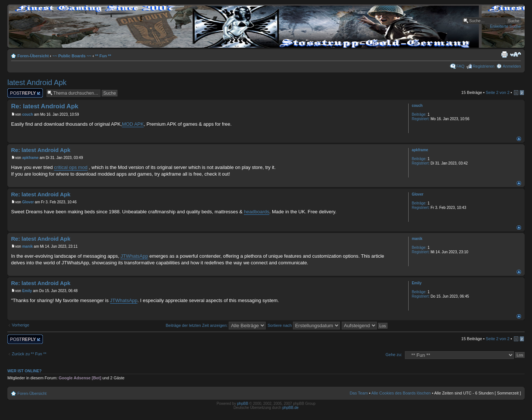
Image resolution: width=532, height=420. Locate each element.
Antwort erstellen (25, 93)
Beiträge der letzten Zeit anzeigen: (216, 325)
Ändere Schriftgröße (516, 54)
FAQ (460, 66)
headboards (257, 212)
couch (28, 114)
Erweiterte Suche (505, 26)
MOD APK (133, 124)
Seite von (498, 92)
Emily (27, 291)
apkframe (30, 158)
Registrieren (483, 66)
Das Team (359, 393)
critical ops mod (71, 167)
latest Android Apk (37, 82)
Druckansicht (504, 54)
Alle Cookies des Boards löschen (401, 393)
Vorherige (21, 325)
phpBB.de (290, 408)
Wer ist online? (25, 371)
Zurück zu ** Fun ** (29, 354)
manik (28, 246)
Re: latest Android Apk (45, 106)
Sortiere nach (303, 325)
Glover (28, 202)
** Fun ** (103, 56)
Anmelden (512, 66)
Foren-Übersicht (33, 56)
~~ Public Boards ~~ (72, 56)
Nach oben (519, 139)
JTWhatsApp (134, 256)
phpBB (243, 404)
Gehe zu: (394, 355)
